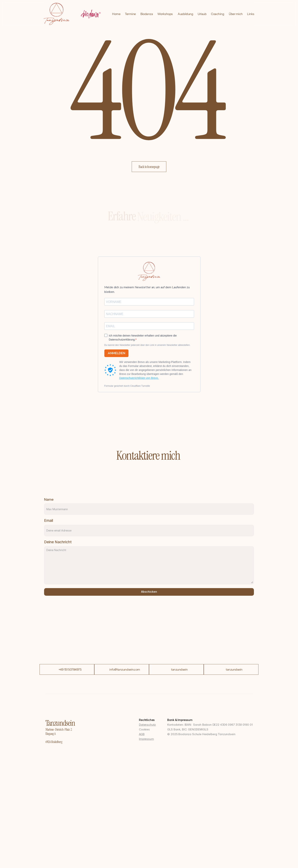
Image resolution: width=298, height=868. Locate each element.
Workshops (165, 14)
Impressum (146, 739)
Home (116, 14)
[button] (149, 167)
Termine (130, 14)
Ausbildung (185, 14)
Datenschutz (147, 725)
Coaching (218, 14)
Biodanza (147, 14)
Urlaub (202, 14)
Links (251, 14)
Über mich (236, 14)
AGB (142, 734)
